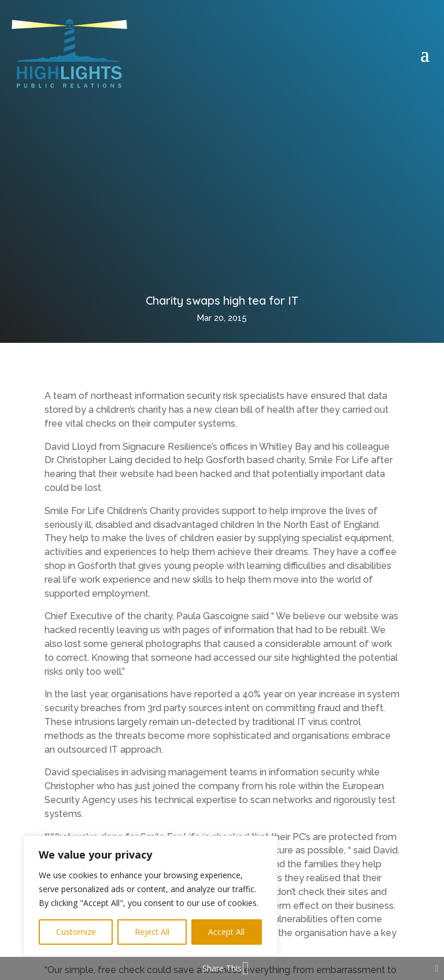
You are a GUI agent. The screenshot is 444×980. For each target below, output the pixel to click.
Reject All (152, 932)
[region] (150, 896)
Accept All (226, 932)
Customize (76, 932)
